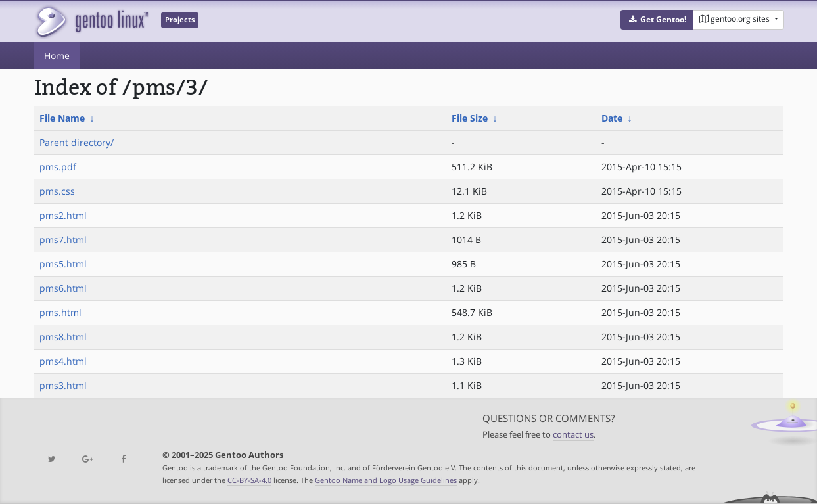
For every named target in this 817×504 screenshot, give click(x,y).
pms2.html (63, 215)
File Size (470, 118)
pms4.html (63, 361)
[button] (657, 20)
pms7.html (63, 240)
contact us (573, 435)
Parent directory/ (77, 142)
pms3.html (63, 385)
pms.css (57, 191)
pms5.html (63, 264)
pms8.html (63, 337)
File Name (62, 118)
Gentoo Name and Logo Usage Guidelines (386, 480)
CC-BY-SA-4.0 (249, 480)
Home (57, 56)
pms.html (60, 312)
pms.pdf (58, 167)
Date (612, 118)
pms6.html (63, 288)
